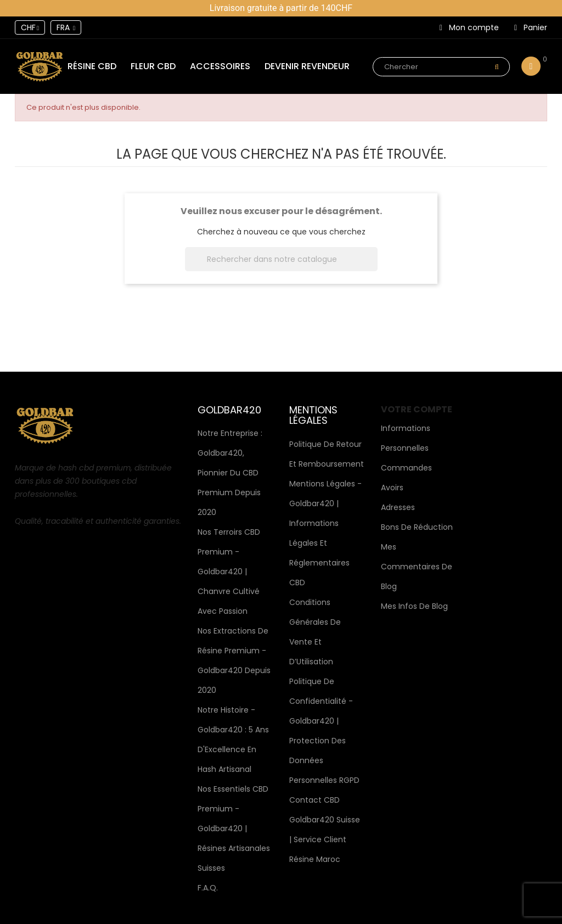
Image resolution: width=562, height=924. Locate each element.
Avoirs (392, 488)
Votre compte (417, 409)
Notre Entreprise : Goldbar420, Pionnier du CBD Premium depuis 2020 (230, 473)
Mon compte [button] (469, 27)
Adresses (398, 507)
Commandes (406, 468)
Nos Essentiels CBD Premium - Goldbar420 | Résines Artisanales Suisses (234, 828)
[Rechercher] (281, 259)
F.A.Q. (208, 888)
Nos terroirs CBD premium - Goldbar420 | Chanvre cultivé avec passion (229, 572)
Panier (531, 27)
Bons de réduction (417, 527)
